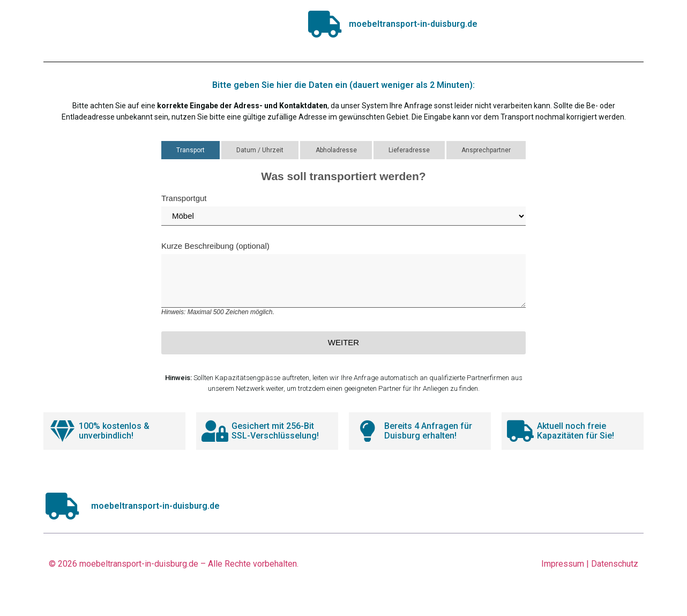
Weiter (343, 342)
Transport (191, 150)
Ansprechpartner (486, 150)
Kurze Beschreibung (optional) (343, 279)
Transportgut (343, 210)
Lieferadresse (409, 150)
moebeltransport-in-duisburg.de (139, 564)
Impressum (563, 564)
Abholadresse (336, 150)
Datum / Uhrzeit (260, 150)
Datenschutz (615, 564)
